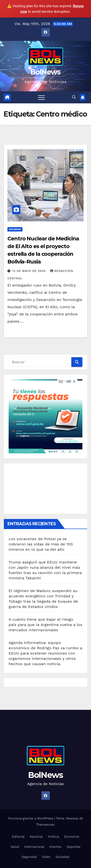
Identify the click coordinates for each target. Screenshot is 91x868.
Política (54, 837)
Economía (72, 837)
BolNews (45, 72)
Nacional (36, 837)
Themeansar (45, 825)
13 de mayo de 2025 (30, 271)
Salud (15, 847)
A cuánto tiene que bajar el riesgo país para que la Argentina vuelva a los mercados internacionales (45, 625)
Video (46, 857)
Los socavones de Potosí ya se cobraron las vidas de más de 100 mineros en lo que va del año (41, 544)
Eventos (55, 847)
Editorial (18, 837)
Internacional (34, 847)
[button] (74, 97)
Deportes (74, 847)
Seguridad (29, 857)
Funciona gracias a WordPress (31, 818)
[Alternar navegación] (41, 97)
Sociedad (15, 229)
